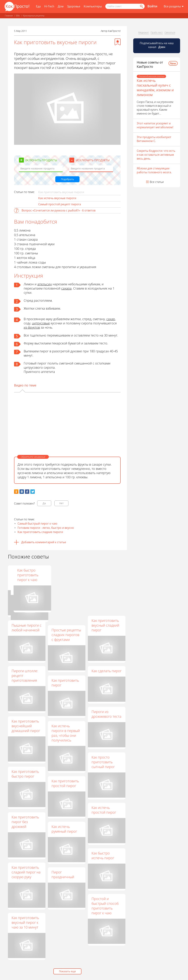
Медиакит (144, 32)
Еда (38, 6)
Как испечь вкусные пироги (57, 198)
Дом (61, 6)
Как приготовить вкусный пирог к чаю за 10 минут (25, 922)
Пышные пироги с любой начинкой (27, 628)
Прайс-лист (157, 32)
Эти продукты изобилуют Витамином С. (154, 139)
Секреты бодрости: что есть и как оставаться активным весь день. (156, 155)
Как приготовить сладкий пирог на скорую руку (26, 872)
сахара (66, 288)
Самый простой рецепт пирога (60, 204)
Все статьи (157, 182)
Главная (9, 16)
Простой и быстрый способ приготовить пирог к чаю (105, 906)
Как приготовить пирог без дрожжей (25, 822)
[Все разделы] (174, 7)
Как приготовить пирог (65, 683)
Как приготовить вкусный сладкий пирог (105, 625)
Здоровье (74, 6)
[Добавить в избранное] (118, 42)
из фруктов (32, 327)
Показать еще (67, 971)
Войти (152, 6)
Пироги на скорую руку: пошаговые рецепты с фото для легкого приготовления (66, 580)
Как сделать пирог (106, 671)
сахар (111, 319)
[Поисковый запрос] (125, 6)
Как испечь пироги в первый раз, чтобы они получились (66, 733)
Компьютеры (93, 6)
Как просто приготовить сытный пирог (103, 762)
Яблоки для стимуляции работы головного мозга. (154, 170)
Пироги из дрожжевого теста (106, 714)
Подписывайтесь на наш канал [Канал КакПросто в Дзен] (157, 45)
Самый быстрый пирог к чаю (37, 524)
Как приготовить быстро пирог (25, 774)
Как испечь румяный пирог (64, 829)
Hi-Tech (49, 6)
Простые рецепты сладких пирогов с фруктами (66, 635)
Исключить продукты (93, 160)
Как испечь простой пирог (104, 810)
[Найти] (141, 6)
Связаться (170, 32)
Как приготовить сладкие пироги (40, 532)
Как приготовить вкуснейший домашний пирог (26, 726)
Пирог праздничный (63, 874)
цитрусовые (41, 323)
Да (44, 503)
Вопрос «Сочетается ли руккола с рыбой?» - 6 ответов (59, 210)
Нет (62, 503)
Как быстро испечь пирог (103, 855)
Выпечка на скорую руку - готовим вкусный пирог (26, 577)
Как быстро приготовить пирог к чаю (102, 575)
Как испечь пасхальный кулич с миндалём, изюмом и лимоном (155, 88)
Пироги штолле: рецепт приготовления (25, 676)
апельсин (45, 284)
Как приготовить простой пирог (65, 783)
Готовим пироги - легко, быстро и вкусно (46, 528)
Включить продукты (41, 160)
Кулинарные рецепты (34, 16)
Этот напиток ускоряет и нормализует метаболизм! (155, 125)
